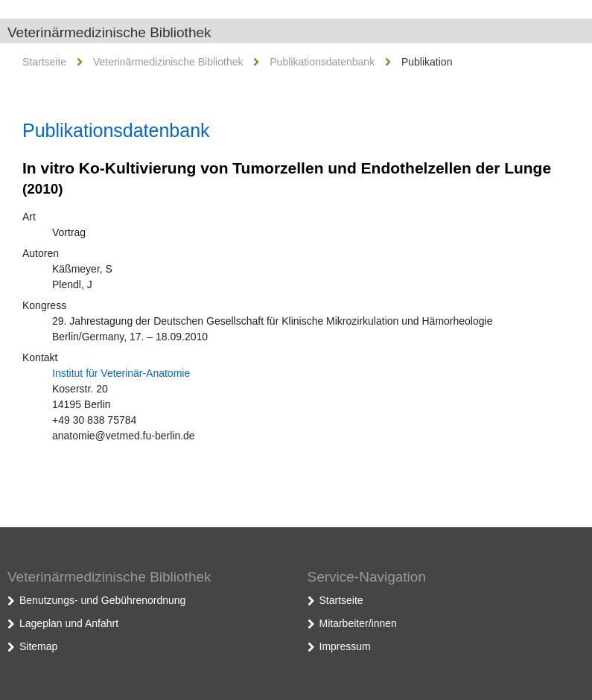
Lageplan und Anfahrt (69, 623)
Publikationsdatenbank (322, 62)
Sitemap (38, 646)
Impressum (345, 646)
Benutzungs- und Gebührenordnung (102, 600)
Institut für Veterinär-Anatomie (121, 373)
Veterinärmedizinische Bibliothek (109, 32)
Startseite (44, 62)
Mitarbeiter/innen (358, 623)
